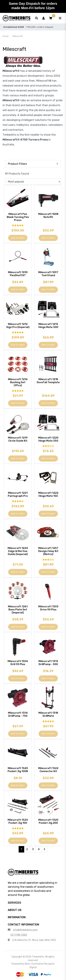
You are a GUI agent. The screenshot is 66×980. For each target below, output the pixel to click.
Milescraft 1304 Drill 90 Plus (18, 663)
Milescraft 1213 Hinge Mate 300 (48, 326)
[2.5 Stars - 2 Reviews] (48, 446)
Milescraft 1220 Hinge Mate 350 (48, 439)
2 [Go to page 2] (27, 849)
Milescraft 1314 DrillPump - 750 (18, 714)
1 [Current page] (21, 849)
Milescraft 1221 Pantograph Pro (18, 494)
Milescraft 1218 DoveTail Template (48, 381)
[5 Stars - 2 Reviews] (18, 828)
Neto (28, 964)
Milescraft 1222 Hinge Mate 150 (48, 494)
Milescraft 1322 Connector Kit (48, 770)
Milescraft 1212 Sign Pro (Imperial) (18, 326)
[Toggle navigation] (60, 18)
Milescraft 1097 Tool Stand (48, 274)
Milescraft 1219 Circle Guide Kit (18, 439)
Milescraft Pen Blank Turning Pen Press (18, 217)
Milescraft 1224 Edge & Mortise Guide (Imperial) (18, 551)
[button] (51, 18)
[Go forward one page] (45, 849)
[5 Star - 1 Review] (18, 332)
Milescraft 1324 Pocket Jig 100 (18, 821)
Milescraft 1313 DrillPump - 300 (48, 663)
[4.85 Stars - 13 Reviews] (18, 225)
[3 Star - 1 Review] (48, 560)
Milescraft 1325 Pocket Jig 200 (48, 821)
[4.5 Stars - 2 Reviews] (18, 501)
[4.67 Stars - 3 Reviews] (48, 721)
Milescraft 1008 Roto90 (48, 216)
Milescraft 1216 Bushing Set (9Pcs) (18, 382)
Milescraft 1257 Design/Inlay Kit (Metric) (48, 551)
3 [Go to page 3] (33, 849)
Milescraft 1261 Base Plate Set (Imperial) (18, 610)
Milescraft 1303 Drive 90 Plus (48, 608)
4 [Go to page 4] (39, 849)
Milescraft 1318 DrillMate (48, 714)
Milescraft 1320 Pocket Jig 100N (18, 770)
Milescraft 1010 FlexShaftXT (18, 274)
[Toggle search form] (37, 18)
